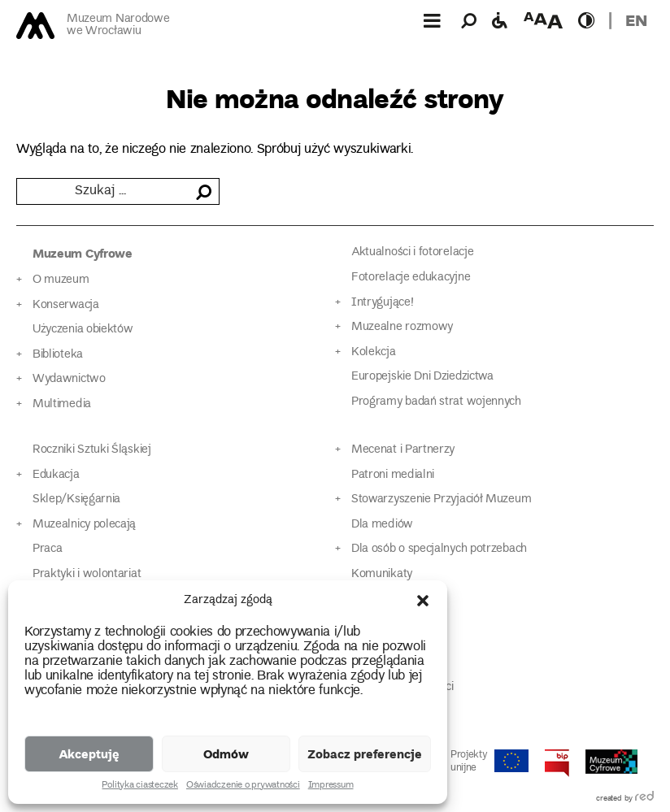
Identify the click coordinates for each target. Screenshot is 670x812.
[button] (423, 601)
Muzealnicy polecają (84, 525)
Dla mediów (382, 525)
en (636, 20)
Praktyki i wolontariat (87, 574)
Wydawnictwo (69, 379)
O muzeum (61, 280)
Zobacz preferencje (365, 753)
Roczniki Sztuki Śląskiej (92, 450)
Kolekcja (374, 352)
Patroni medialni (393, 475)
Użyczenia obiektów (83, 330)
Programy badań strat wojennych (436, 402)
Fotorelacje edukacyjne (411, 278)
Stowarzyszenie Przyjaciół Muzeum (441, 499)
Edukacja (56, 475)
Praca (47, 549)
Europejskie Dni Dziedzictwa (422, 377)
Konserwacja (66, 305)
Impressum (331, 786)
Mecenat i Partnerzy (403, 450)
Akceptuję (89, 753)
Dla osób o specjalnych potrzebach (439, 549)
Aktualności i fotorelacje (412, 252)
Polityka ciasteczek (139, 786)
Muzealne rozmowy (402, 327)
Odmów (226, 753)
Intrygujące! (382, 303)
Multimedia (62, 404)
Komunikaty (382, 574)
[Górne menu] (432, 20)
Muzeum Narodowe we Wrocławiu (118, 26)
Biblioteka (58, 355)
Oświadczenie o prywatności (243, 786)
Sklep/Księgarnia (76, 499)
